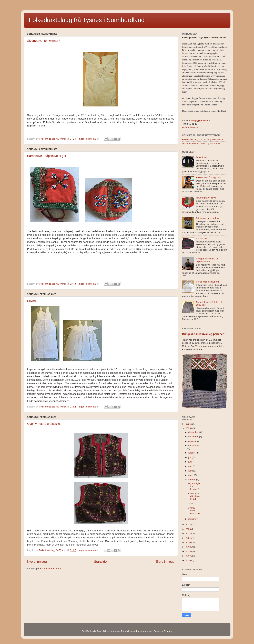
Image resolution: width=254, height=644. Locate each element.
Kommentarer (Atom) (51, 569)
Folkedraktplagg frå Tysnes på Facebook (203, 139)
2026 (188, 424)
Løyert (32, 301)
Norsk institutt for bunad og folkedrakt (201, 144)
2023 (188, 529)
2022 (188, 534)
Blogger (168, 631)
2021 (188, 538)
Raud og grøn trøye (206, 198)
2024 (188, 525)
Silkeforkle (201, 238)
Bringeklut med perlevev (208, 218)
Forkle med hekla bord (207, 282)
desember (194, 432)
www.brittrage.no (191, 127)
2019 (188, 547)
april (191, 471)
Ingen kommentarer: (89, 139)
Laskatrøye (202, 157)
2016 (188, 560)
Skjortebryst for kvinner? (44, 41)
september (194, 446)
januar (192, 519)
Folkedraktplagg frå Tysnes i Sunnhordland (87, 20)
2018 (188, 551)
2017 (188, 556)
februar (192, 480)
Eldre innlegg (165, 562)
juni (191, 462)
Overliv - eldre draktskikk (44, 424)
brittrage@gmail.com (199, 121)
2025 (188, 428)
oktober (193, 441)
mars (191, 475)
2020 (188, 543)
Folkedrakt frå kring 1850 (209, 178)
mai (191, 466)
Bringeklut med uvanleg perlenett (203, 334)
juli (190, 457)
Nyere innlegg (37, 562)
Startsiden (101, 562)
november (194, 437)
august (192, 453)
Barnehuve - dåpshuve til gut (47, 156)
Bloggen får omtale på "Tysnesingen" (207, 260)
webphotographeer (143, 631)
